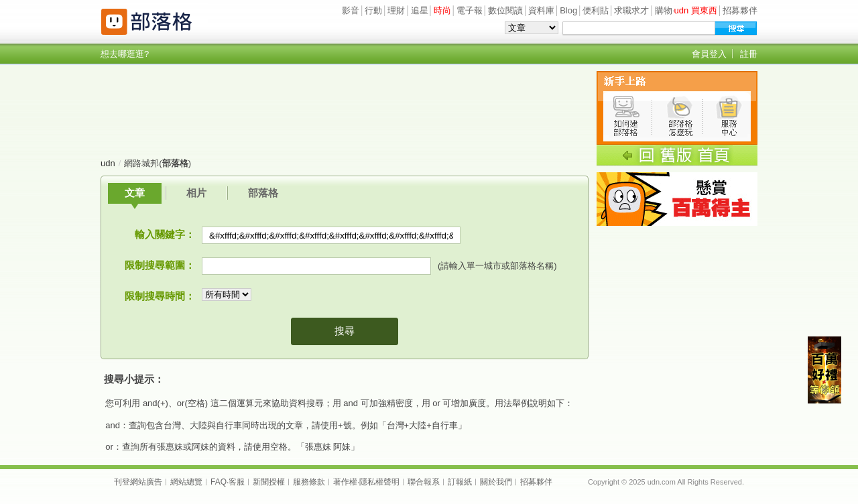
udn (108, 163)
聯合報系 (424, 482)
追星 (420, 10)
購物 (664, 10)
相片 (196, 193)
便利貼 (596, 10)
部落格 (263, 193)
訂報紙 (460, 482)
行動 (373, 10)
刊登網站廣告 (138, 482)
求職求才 (631, 10)
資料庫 (541, 10)
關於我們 (496, 482)
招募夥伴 (740, 10)
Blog (568, 10)
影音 (351, 10)
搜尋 (345, 331)
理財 (396, 10)
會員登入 (709, 54)
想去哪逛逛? (125, 54)
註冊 (749, 54)
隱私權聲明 (379, 482)
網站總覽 (186, 482)
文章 (135, 193)
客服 (237, 482)
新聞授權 (269, 482)
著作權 (345, 482)
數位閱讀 (505, 10)
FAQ (219, 482)
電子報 (470, 10)
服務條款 (309, 482)
